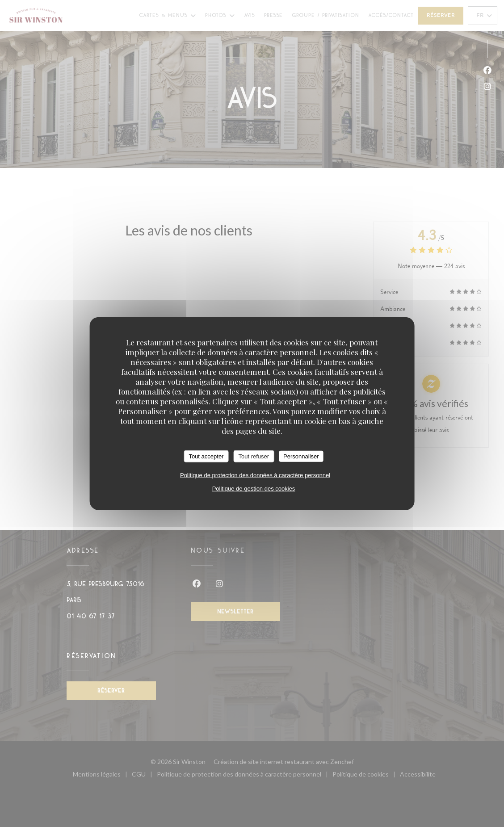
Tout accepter (206, 456)
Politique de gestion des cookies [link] (254, 489)
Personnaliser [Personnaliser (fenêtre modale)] (301, 456)
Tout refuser (254, 456)
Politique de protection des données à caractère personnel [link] (255, 475)
